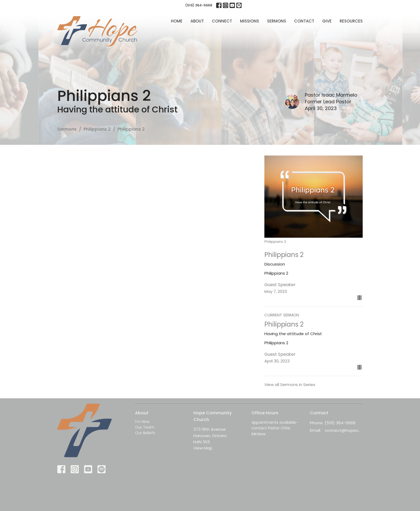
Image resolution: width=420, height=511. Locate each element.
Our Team (145, 427)
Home (177, 21)
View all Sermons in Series (290, 385)
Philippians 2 (97, 129)
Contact (304, 21)
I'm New (142, 422)
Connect (222, 21)
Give (327, 21)
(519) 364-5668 (199, 5)
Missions (250, 21)
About (197, 21)
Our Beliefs (145, 433)
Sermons (277, 21)
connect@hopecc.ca (344, 430)
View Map (203, 448)
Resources (351, 21)
